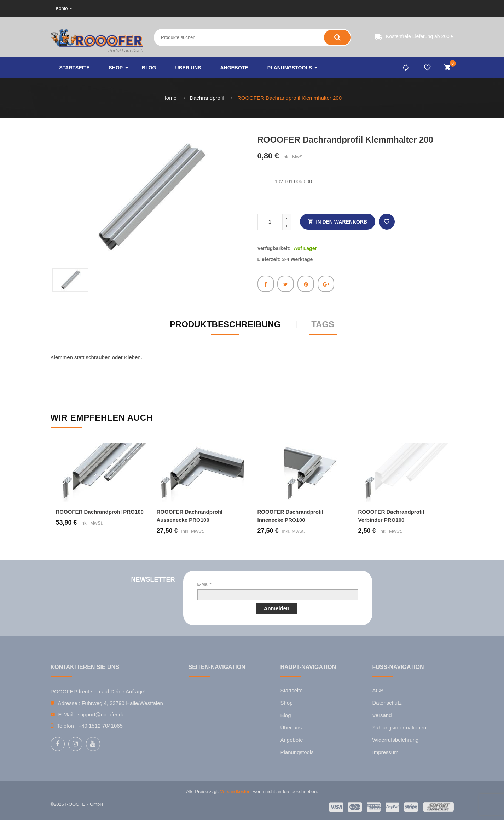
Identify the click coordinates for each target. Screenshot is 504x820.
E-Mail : (67, 714)
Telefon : (67, 726)
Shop (286, 703)
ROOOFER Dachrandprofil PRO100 (100, 512)
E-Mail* (204, 584)
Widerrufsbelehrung (395, 740)
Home (169, 98)
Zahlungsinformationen (399, 727)
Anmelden (277, 608)
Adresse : (69, 703)
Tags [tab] (323, 324)
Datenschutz (387, 703)
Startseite (291, 690)
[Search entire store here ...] (213, 37)
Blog (285, 715)
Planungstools (297, 752)
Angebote (291, 740)
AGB (378, 690)
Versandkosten (235, 792)
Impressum (385, 752)
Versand (382, 715)
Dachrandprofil (207, 98)
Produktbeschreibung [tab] (225, 324)
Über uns (291, 727)
